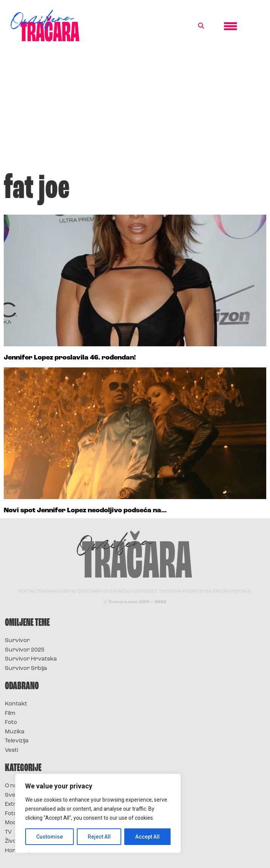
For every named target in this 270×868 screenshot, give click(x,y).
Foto (11, 723)
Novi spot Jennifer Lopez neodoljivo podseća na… (85, 511)
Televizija (17, 741)
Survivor (17, 641)
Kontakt (16, 704)
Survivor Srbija (26, 669)
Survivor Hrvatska (31, 659)
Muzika (15, 732)
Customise (50, 837)
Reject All (99, 837)
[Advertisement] (135, 111)
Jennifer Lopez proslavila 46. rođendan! (70, 358)
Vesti (11, 750)
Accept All (147, 837)
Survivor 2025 (25, 650)
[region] (98, 813)
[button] (201, 26)
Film (10, 714)
